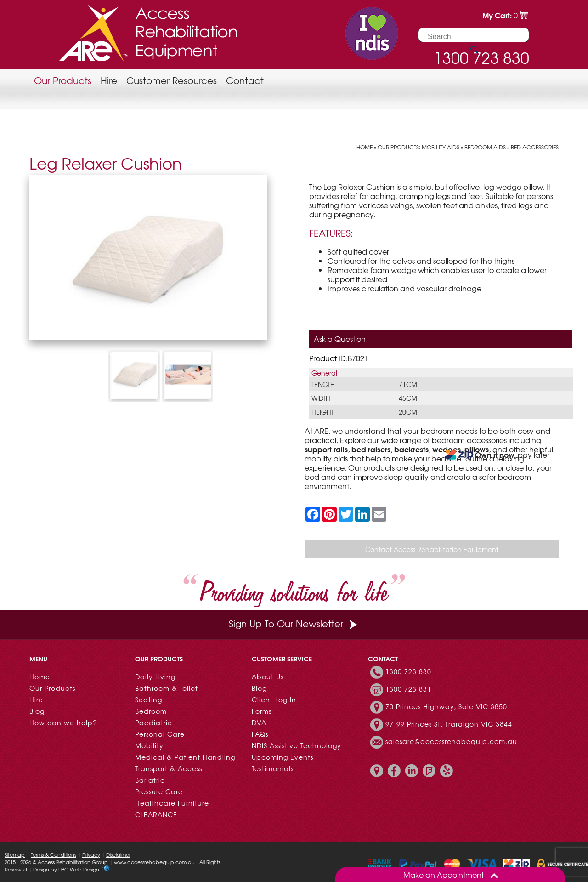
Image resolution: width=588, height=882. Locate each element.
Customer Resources (172, 80)
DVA (259, 723)
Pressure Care (159, 791)
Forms (262, 711)
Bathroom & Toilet (167, 688)
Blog (37, 711)
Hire (109, 80)
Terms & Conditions (54, 854)
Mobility (149, 745)
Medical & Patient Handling (185, 757)
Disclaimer (118, 854)
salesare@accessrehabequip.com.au (451, 741)
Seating (149, 700)
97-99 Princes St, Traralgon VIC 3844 (449, 724)
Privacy (91, 854)
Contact (245, 80)
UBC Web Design (79, 869)
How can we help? (63, 723)
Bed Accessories (535, 147)
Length (323, 384)
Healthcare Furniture (172, 803)
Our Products (63, 80)
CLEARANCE (156, 814)
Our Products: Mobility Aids (418, 147)
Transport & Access (169, 768)
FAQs (260, 734)
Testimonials (273, 768)
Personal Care (160, 734)
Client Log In (274, 700)
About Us (268, 677)
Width (321, 398)
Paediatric (154, 723)
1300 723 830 (408, 671)
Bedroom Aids (485, 147)
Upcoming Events (283, 757)
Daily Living (155, 677)
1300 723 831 (408, 689)
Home (365, 147)
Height (323, 412)
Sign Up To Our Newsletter (294, 623)
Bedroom (151, 711)
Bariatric (150, 780)
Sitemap (15, 854)
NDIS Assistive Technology (297, 745)
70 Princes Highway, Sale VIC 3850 (446, 706)
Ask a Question (340, 339)
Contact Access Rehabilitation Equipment (432, 549)
